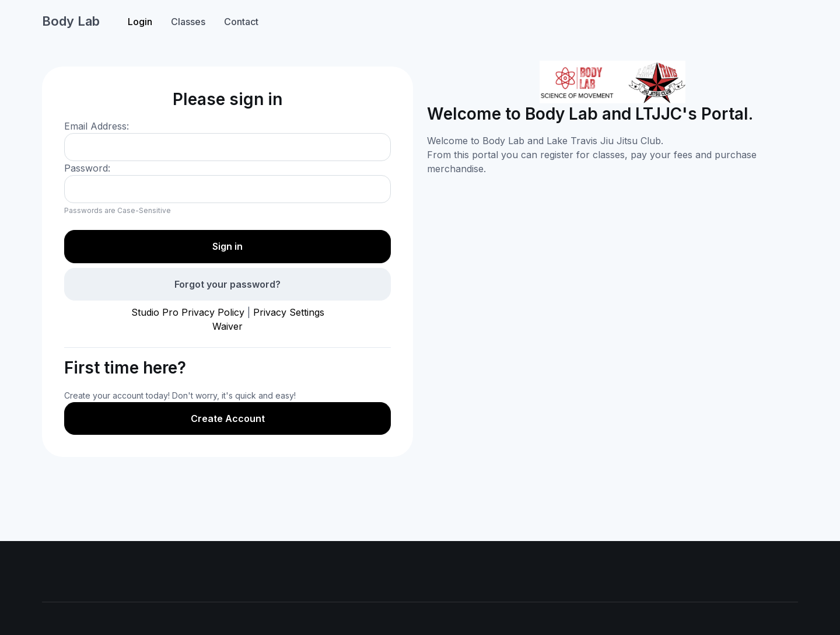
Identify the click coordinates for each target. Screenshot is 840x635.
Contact (241, 22)
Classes (188, 22)
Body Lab (71, 21)
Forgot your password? (228, 284)
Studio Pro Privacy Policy (188, 312)
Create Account (228, 418)
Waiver (228, 326)
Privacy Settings (289, 312)
